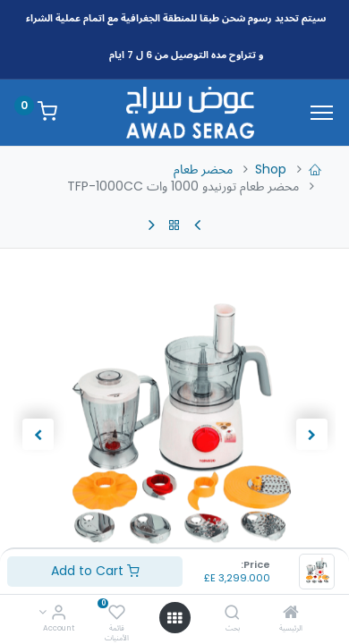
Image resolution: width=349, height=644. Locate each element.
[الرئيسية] (291, 614)
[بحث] (232, 614)
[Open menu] (174, 618)
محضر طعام (203, 169)
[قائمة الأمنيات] (117, 614)
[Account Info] (59, 614)
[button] (311, 435)
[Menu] (322, 113)
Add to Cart (95, 571)
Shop (271, 169)
